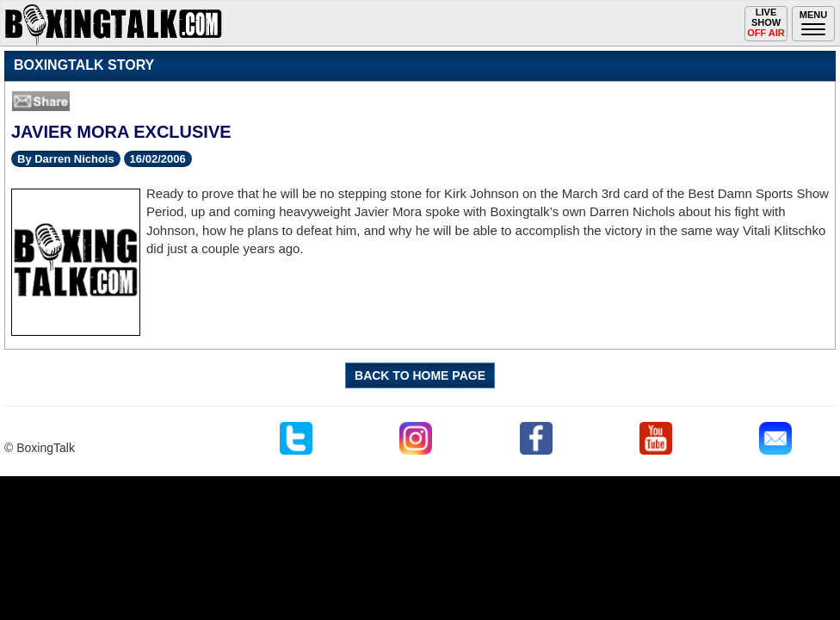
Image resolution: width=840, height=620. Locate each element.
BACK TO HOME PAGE (420, 375)
